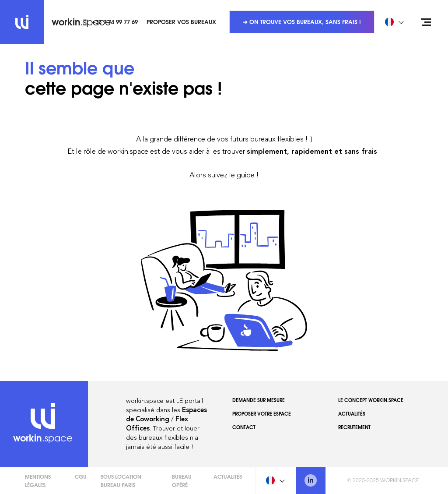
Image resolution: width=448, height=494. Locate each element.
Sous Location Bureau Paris (121, 481)
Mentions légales (38, 481)
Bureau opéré (182, 481)
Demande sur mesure (259, 400)
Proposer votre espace (262, 413)
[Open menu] (426, 22)
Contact (244, 427)
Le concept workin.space (371, 400)
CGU (81, 476)
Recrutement (354, 427)
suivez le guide (231, 175)
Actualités (352, 413)
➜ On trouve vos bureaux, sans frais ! (302, 21)
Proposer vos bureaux (181, 21)
